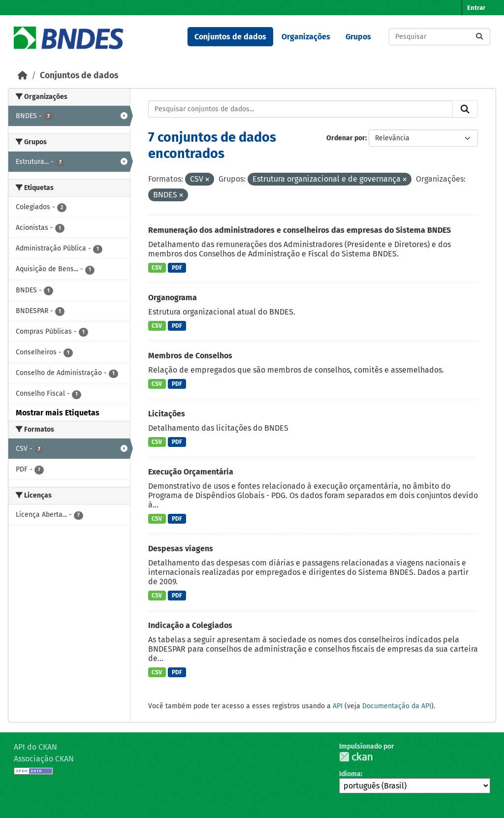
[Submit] (479, 37)
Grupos (358, 37)
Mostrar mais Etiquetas (58, 413)
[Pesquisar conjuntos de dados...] (440, 37)
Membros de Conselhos (190, 356)
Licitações (167, 414)
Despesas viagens (181, 549)
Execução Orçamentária (191, 472)
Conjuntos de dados (230, 37)
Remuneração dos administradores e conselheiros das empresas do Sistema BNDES (299, 230)
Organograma (173, 298)
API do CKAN (35, 747)
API (338, 706)
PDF (177, 268)
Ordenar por (346, 138)
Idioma (350, 774)
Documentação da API (397, 706)
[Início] (23, 76)
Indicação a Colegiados (190, 625)
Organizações (306, 37)
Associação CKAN (44, 759)
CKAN (356, 757)
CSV (157, 268)
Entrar (476, 8)
